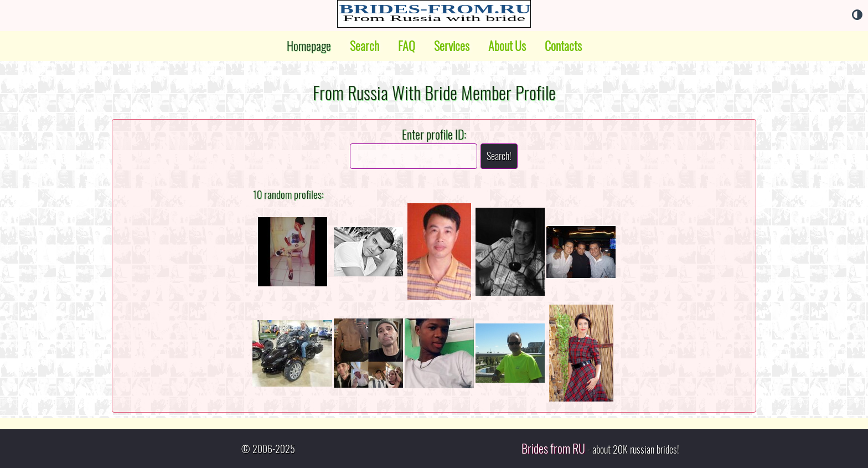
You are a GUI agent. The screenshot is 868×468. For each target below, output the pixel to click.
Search (365, 46)
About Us (507, 46)
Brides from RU (553, 449)
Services (452, 46)
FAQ (407, 46)
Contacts (563, 46)
